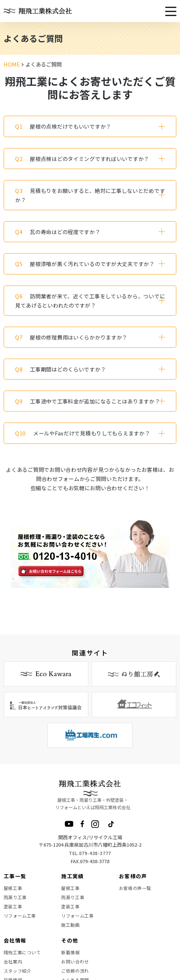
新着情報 (70, 952)
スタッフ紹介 (18, 971)
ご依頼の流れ (75, 971)
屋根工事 (13, 888)
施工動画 (70, 925)
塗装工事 (13, 906)
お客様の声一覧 (135, 888)
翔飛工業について (22, 952)
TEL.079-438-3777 (90, 853)
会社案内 (13, 961)
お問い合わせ (75, 961)
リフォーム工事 (20, 916)
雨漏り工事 (15, 897)
